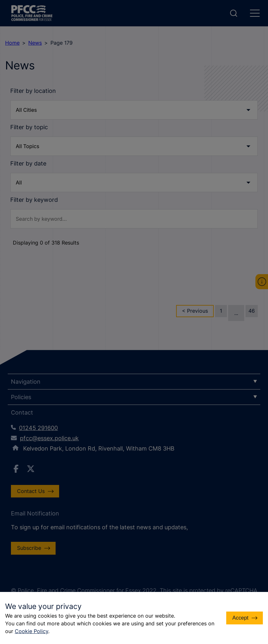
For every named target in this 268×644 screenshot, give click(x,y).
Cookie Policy (39, 631)
